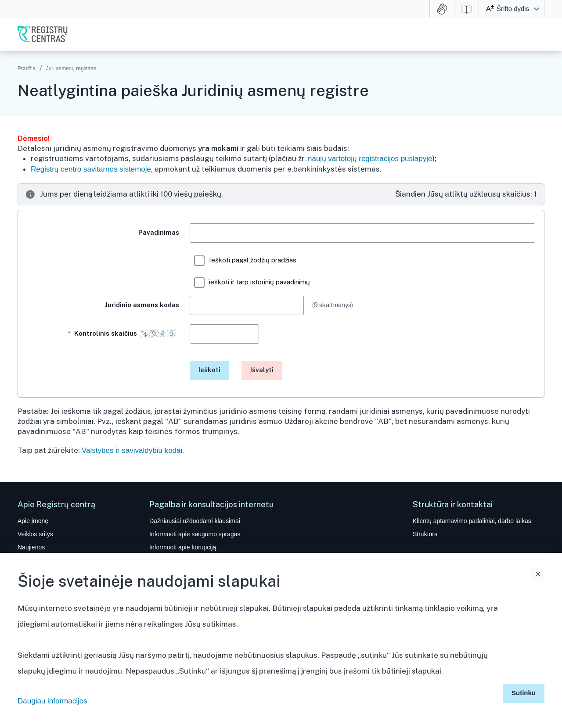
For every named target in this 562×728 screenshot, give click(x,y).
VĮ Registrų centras (43, 34)
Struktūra (425, 534)
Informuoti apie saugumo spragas (195, 534)
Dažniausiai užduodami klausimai (195, 521)
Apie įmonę (33, 521)
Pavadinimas (159, 232)
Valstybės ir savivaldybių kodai (132, 450)
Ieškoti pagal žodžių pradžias (245, 261)
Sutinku (524, 693)
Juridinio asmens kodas (142, 305)
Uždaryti (538, 574)
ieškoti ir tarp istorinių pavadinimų (252, 283)
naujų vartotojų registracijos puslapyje (370, 159)
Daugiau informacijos (52, 701)
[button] (537, 9)
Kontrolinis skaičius (123, 338)
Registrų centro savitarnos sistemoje (91, 169)
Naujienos (31, 547)
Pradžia (27, 68)
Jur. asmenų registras (71, 68)
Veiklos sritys (35, 534)
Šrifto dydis (513, 9)
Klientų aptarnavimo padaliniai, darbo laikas (472, 521)
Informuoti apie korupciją (183, 547)
